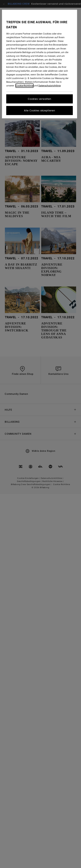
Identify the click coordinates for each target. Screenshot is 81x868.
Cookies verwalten (40, 99)
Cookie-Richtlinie (24, 86)
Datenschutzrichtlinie (50, 86)
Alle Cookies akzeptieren (40, 111)
